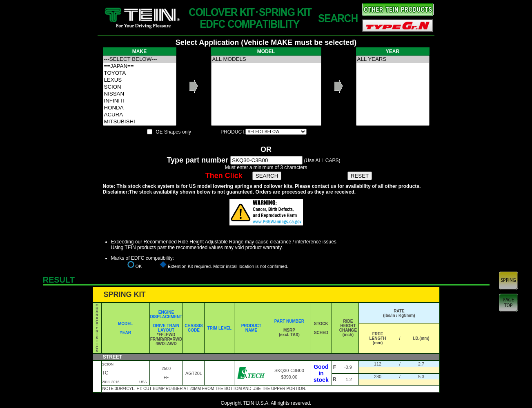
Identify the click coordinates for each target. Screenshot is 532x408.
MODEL (125, 324)
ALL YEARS (393, 59)
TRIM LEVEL (219, 328)
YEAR (125, 333)
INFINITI (140, 101)
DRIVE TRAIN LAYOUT (166, 328)
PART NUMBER (289, 321)
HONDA (140, 108)
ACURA (140, 115)
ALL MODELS (266, 59)
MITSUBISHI (140, 122)
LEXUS (140, 80)
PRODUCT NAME (251, 328)
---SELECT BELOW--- (140, 59)
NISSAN (140, 94)
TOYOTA (140, 73)
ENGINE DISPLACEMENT (166, 314)
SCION (140, 87)
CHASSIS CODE (194, 328)
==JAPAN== (140, 66)
